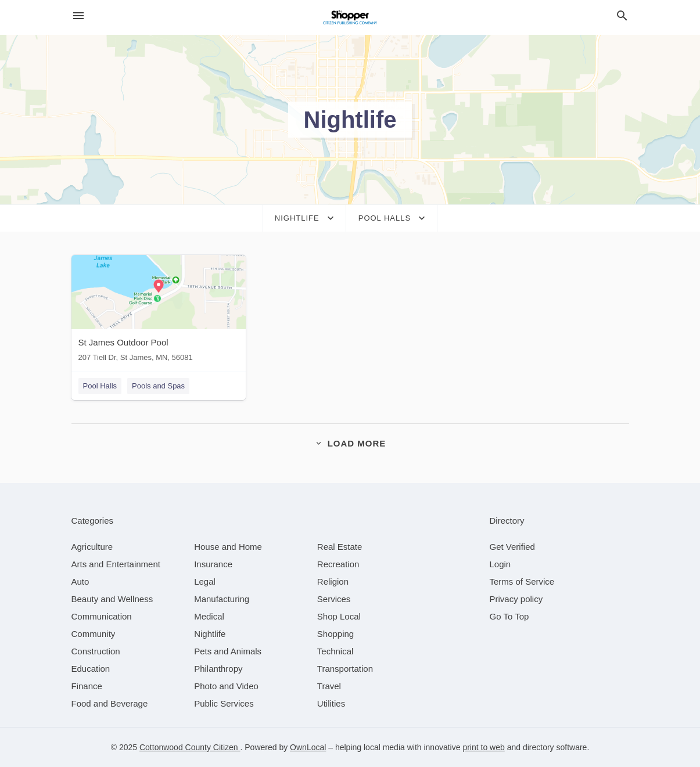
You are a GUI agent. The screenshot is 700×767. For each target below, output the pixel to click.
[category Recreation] (338, 564)
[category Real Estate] (340, 547)
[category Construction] (96, 651)
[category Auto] (80, 581)
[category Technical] (335, 651)
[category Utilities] (331, 703)
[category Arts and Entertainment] (116, 564)
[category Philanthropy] (218, 669)
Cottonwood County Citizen (190, 747)
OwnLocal (308, 747)
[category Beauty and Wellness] (112, 599)
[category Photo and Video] (226, 686)
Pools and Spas (158, 386)
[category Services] (334, 599)
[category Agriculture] (92, 547)
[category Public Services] (224, 703)
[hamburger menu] (78, 16)
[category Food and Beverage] (110, 703)
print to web (483, 747)
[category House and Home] (228, 547)
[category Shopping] (335, 634)
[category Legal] (205, 581)
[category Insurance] (213, 564)
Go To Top (509, 616)
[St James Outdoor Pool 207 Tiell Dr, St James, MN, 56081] (159, 311)
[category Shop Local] (339, 616)
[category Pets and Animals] (228, 651)
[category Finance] (87, 686)
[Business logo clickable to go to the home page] (350, 17)
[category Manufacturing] (222, 599)
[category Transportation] (345, 669)
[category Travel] (329, 686)
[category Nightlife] (210, 634)
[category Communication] (102, 616)
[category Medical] (209, 616)
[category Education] (91, 669)
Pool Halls (100, 386)
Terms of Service (522, 581)
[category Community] (94, 634)
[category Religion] (333, 581)
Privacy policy (516, 599)
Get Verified (512, 547)
